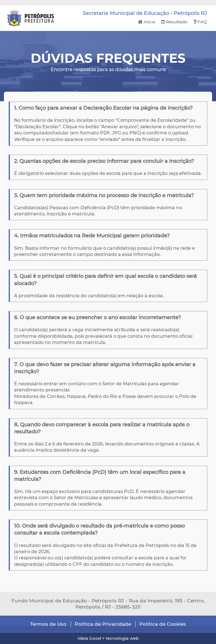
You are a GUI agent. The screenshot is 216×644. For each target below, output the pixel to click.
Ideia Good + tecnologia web (108, 638)
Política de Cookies (163, 624)
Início (147, 22)
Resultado (174, 22)
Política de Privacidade (103, 624)
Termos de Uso (48, 624)
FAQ (200, 22)
